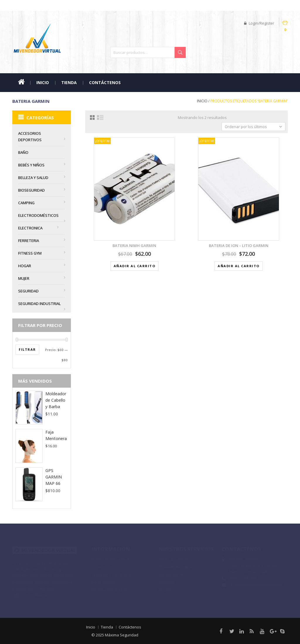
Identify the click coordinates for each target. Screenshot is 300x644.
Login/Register (259, 23)
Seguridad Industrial (39, 304)
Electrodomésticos (38, 215)
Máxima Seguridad (119, 635)
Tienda (69, 82)
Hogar (25, 266)
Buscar (180, 52)
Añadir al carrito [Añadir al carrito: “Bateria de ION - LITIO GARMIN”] (239, 266)
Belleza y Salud (33, 178)
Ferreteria (29, 241)
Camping (26, 203)
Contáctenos (105, 82)
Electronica (30, 228)
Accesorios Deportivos (30, 137)
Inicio (43, 82)
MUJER (24, 278)
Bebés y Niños (31, 165)
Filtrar (27, 349)
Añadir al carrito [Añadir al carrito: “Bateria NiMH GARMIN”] (135, 266)
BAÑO (23, 152)
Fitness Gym (30, 253)
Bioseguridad (31, 190)
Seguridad (28, 291)
